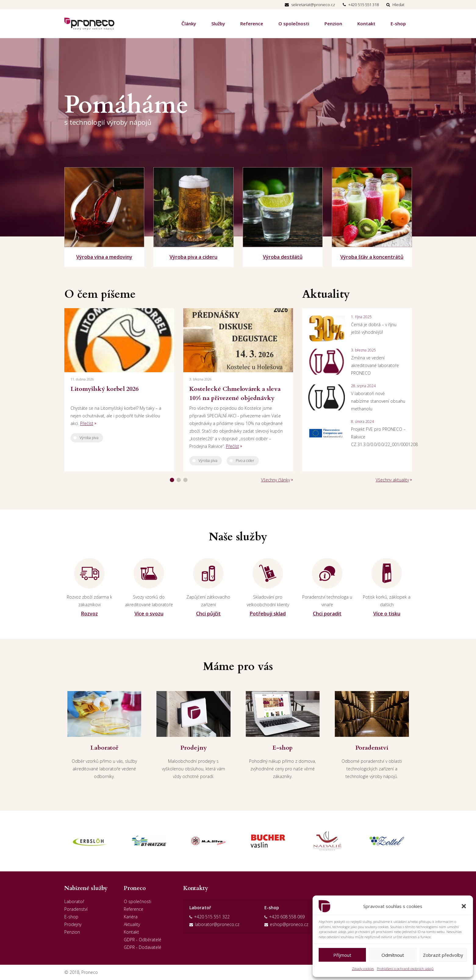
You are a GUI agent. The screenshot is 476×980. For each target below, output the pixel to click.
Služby (218, 23)
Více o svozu (149, 614)
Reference (252, 23)
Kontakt (366, 23)
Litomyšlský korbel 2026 (104, 389)
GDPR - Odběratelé (143, 940)
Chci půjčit (208, 614)
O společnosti (294, 23)
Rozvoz (89, 614)
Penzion (333, 23)
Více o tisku (387, 614)
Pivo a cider (245, 461)
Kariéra (131, 917)
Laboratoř (74, 901)
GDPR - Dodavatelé (143, 947)
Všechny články (276, 480)
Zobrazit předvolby (443, 955)
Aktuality (132, 924)
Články (189, 23)
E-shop (398, 23)
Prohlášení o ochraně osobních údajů (405, 969)
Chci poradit (327, 614)
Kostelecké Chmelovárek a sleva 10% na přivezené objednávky (235, 393)
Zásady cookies (363, 969)
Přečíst (87, 423)
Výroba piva (89, 438)
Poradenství (76, 909)
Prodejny (73, 924)
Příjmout (342, 955)
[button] (464, 906)
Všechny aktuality (392, 480)
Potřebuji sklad (268, 614)
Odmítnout (393, 955)
